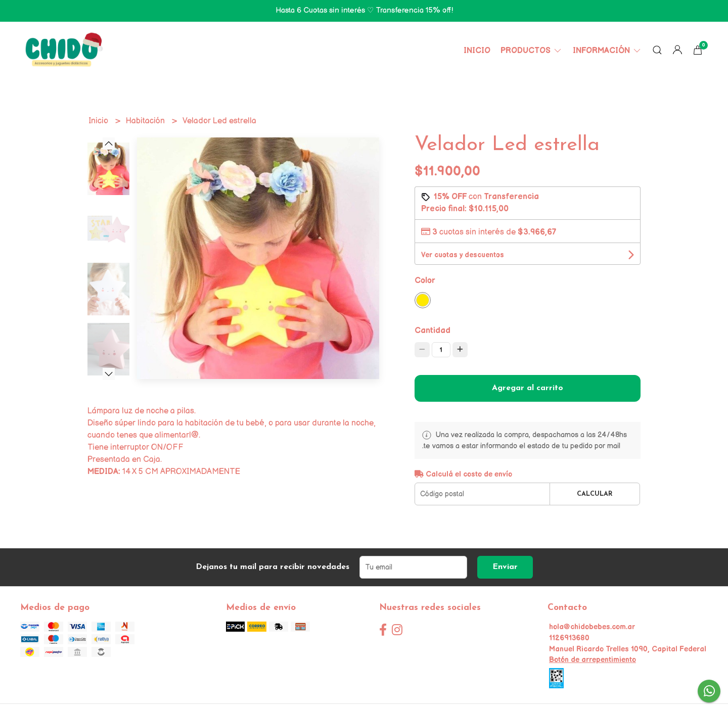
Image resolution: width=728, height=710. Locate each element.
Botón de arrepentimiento (593, 660)
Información (607, 51)
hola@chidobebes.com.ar (592, 627)
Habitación (146, 121)
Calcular (595, 494)
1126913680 (569, 638)
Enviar (505, 567)
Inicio (477, 51)
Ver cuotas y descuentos (463, 255)
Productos (532, 51)
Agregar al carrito (528, 388)
